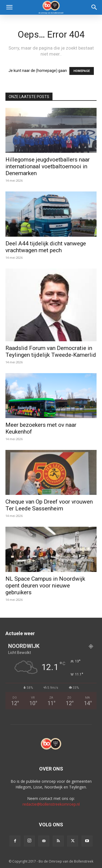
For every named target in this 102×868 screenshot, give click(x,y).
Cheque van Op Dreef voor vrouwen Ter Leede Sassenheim (49, 505)
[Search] (94, 7)
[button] (9, 7)
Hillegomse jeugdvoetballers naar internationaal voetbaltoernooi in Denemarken (48, 166)
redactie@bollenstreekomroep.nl (51, 804)
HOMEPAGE (82, 71)
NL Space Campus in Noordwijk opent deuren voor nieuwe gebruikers (45, 586)
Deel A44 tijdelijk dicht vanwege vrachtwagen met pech (46, 247)
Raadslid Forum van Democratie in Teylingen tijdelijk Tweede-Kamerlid (51, 351)
